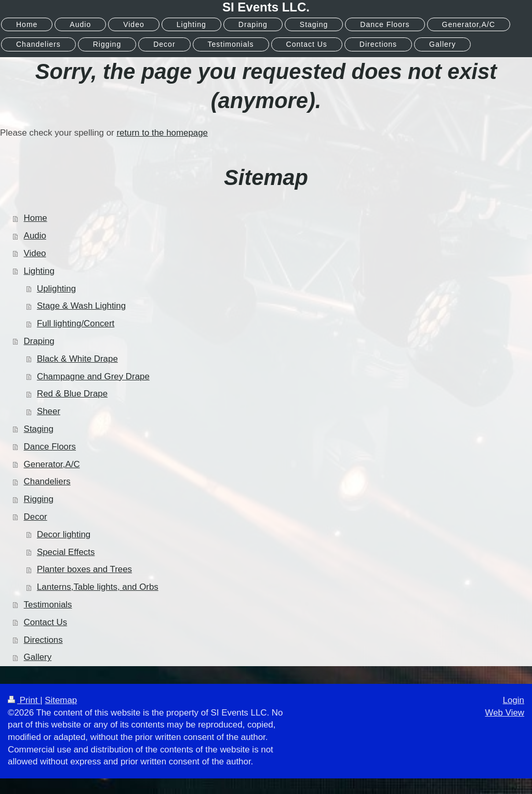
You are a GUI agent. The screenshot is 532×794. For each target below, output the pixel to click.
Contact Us (46, 622)
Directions (43, 640)
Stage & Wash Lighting (81, 306)
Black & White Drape (77, 359)
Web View (505, 713)
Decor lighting (64, 534)
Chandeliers (47, 481)
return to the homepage (162, 133)
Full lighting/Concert (76, 323)
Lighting (39, 271)
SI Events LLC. (266, 7)
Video (35, 253)
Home (36, 218)
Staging (39, 429)
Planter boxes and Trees (84, 569)
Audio (35, 236)
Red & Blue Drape (72, 394)
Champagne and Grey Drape (93, 376)
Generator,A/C (52, 464)
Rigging (39, 499)
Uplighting (56, 289)
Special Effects (66, 552)
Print (24, 700)
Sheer (49, 411)
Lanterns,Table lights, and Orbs (98, 587)
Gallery (38, 657)
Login (514, 700)
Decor (36, 517)
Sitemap (61, 700)
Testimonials (48, 605)
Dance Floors (50, 447)
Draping (39, 341)
